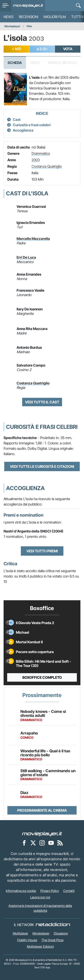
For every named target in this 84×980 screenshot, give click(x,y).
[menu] (6, 6)
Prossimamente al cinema (42, 810)
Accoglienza (23, 130)
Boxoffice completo (42, 677)
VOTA (68, 49)
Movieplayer (12, 26)
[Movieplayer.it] (28, 6)
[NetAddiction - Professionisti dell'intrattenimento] (53, 925)
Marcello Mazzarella (33, 239)
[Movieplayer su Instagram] (42, 843)
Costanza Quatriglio (47, 166)
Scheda (15, 63)
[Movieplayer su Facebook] (24, 843)
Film (29, 26)
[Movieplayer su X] (33, 843)
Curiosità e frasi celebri (32, 125)
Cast (17, 120)
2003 (36, 160)
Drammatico (41, 153)
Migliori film (55, 17)
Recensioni (28, 17)
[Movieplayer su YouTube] (51, 843)
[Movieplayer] (42, 834)
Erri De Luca (26, 257)
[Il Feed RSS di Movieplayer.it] (60, 843)
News (9, 17)
